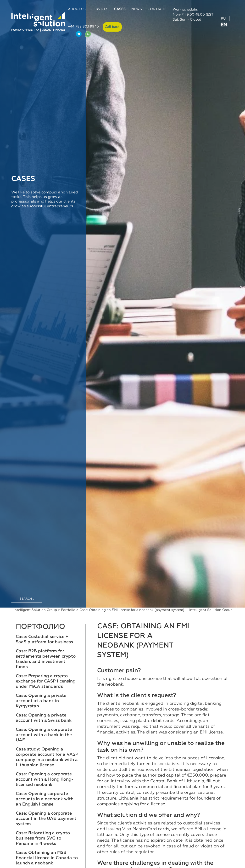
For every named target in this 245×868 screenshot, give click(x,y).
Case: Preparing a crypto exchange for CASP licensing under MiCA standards (46, 681)
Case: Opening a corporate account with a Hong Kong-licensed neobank (45, 779)
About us (77, 9)
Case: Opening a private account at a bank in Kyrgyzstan (41, 701)
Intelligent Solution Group (35, 610)
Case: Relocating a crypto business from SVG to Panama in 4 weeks (43, 838)
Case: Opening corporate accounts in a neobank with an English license (45, 799)
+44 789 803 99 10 (83, 27)
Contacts (157, 9)
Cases (120, 9)
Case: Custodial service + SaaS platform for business (44, 639)
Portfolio (68, 610)
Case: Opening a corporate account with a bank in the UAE (44, 735)
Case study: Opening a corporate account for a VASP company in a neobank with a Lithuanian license (47, 757)
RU (223, 19)
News (137, 9)
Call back (112, 27)
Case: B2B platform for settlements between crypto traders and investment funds (46, 659)
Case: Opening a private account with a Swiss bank (44, 718)
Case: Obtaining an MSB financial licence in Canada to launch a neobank (47, 858)
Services (100, 9)
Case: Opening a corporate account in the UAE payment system (46, 819)
